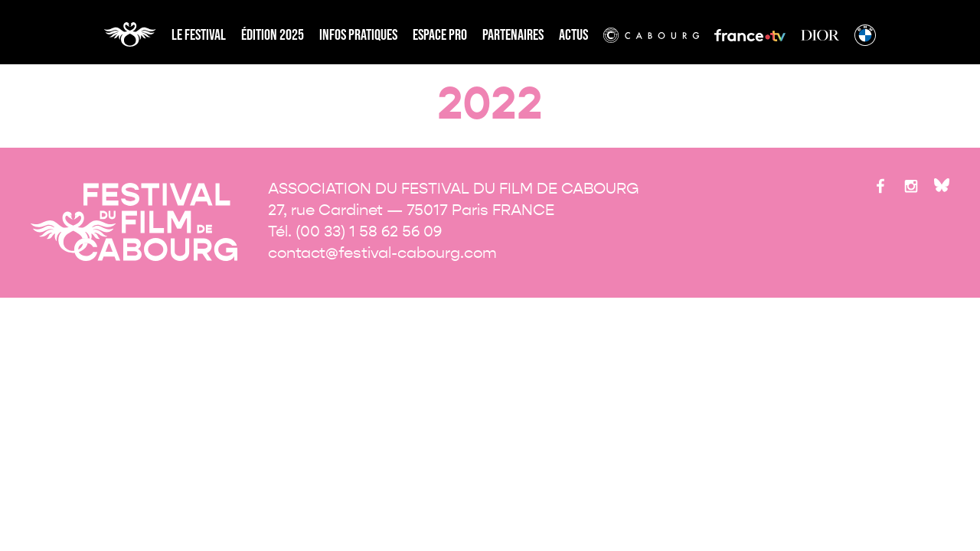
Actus (573, 35)
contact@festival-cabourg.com (382, 253)
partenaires (513, 35)
